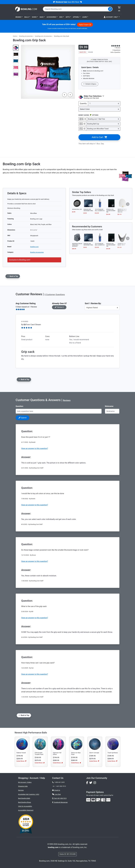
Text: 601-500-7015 (59, 798)
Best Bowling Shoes (25, 802)
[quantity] (104, 104)
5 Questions (116, 50)
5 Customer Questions (55, 295)
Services (21, 790)
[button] (19, 17)
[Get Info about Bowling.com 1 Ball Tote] (85, 119)
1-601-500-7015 (61, 786)
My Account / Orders (25, 782)
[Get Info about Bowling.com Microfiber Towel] (84, 129)
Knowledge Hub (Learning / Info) (29, 794)
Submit (23, 418)
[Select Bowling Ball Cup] (103, 124)
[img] (108, 800)
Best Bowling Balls (24, 798)
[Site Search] (110, 9)
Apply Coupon (85, 25)
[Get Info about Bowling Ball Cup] (84, 124)
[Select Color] (99, 109)
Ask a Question (115, 52)
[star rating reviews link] (114, 46)
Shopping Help (23, 786)
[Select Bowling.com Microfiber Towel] (103, 129)
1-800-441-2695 (58, 782)
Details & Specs (90, 84)
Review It (59, 307)
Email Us (56, 790)
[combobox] (76, 9)
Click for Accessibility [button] (25, 806)
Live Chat (56, 794)
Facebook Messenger (60, 802)
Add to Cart (99, 137)
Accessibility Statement (26, 810)
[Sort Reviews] (102, 308)
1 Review (117, 48)
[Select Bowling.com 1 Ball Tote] (104, 119)
